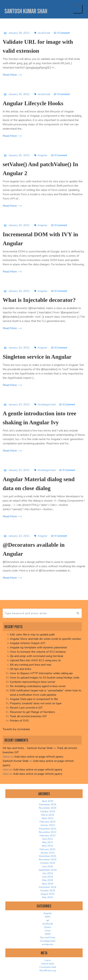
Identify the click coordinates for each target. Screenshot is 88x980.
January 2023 (48, 825)
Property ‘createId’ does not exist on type (36, 703)
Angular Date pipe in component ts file (34, 699)
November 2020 (48, 860)
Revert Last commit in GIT (26, 708)
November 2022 (48, 832)
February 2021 (48, 849)
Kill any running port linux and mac (31, 665)
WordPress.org (48, 970)
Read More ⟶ (12, 75)
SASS (48, 934)
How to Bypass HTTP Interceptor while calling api (41, 673)
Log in (48, 960)
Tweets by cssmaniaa (16, 729)
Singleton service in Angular (37, 357)
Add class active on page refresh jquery (39, 757)
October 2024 (48, 811)
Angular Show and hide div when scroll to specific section (45, 639)
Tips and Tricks (48, 938)
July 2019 (48, 873)
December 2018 (48, 887)
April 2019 (48, 884)
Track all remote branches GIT (28, 716)
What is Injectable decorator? (39, 300)
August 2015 (48, 894)
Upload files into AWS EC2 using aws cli (35, 660)
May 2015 (48, 897)
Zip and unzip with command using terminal (36, 656)
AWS (48, 917)
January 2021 (48, 853)
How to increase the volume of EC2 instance (38, 652)
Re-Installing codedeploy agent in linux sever (38, 686)
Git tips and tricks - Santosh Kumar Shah (28, 748)
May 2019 (48, 880)
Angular (43, 155)
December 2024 (48, 805)
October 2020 (48, 863)
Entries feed (48, 964)
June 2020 (48, 867)
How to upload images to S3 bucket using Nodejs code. (45, 678)
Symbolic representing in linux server (33, 682)
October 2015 (48, 891)
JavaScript (44, 33)
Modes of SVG (19, 721)
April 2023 (48, 818)
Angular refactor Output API (27, 643)
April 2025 (48, 801)
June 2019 (48, 877)
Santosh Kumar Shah (26, 11)
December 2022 (48, 829)
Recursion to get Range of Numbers (32, 712)
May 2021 (48, 842)
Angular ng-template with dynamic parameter (38, 647)
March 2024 (48, 815)
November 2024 (48, 808)
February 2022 (48, 836)
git (48, 920)
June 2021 (48, 839)
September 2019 (48, 870)
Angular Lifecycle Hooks (33, 103)
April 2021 (48, 846)
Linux (48, 931)
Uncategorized (47, 405)
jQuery (48, 927)
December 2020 (48, 856)
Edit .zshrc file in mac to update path (32, 635)
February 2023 (48, 822)
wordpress (48, 944)
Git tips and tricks (21, 669)
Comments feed (48, 967)
